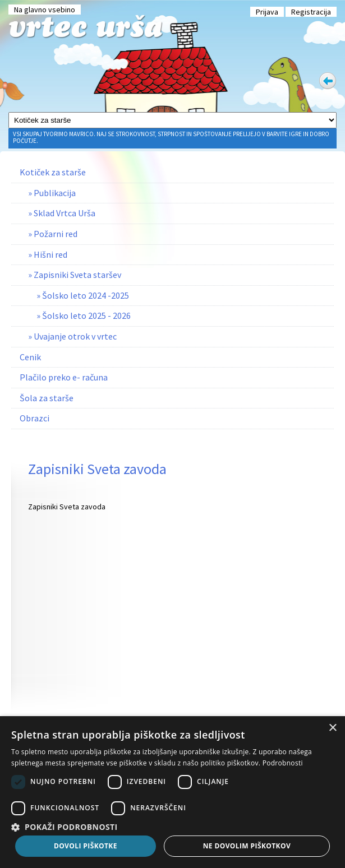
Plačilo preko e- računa (64, 377)
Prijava (267, 12)
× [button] (332, 728)
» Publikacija (52, 193)
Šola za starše (47, 398)
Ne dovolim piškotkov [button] (247, 846)
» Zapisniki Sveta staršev (75, 275)
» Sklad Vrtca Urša (62, 213)
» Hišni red (48, 254)
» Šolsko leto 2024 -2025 (83, 295)
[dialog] (173, 792)
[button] (173, 826)
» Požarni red (53, 234)
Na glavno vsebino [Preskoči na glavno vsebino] (45, 10)
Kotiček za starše (53, 172)
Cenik (30, 357)
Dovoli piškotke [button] (86, 846)
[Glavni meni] (173, 120)
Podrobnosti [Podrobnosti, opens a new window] (283, 763)
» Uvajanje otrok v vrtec (72, 336)
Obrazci (34, 418)
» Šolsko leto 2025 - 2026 (84, 315)
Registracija (311, 12)
